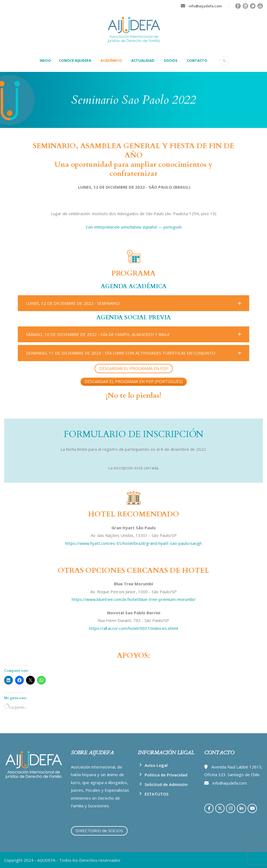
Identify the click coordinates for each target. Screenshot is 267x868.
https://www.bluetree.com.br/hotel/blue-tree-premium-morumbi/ (134, 599)
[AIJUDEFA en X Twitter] (220, 808)
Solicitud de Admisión (166, 784)
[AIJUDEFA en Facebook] (209, 808)
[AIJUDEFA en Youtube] (252, 808)
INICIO (45, 60)
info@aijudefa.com (205, 6)
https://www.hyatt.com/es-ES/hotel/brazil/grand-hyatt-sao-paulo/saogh (133, 543)
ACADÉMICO (111, 60)
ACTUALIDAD (143, 60)
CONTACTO (197, 60)
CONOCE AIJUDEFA (75, 60)
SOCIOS (171, 60)
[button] (133, 303)
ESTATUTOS (157, 794)
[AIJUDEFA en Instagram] (231, 808)
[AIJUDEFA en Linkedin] (242, 808)
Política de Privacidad (166, 775)
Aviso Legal (156, 765)
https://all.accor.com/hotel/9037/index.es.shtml (133, 628)
